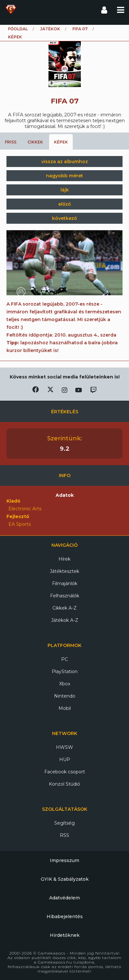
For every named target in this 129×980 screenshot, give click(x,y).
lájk (65, 190)
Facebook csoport (65, 772)
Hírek (64, 559)
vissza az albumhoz (65, 162)
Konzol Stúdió (64, 784)
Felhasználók (65, 596)
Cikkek (35, 142)
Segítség (64, 823)
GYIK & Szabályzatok (65, 879)
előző (64, 204)
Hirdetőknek (65, 935)
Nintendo (65, 696)
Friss (11, 142)
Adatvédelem (64, 898)
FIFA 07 (80, 29)
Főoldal (18, 29)
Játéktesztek (64, 571)
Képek (61, 142)
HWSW (64, 747)
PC (64, 659)
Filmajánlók (65, 583)
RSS (64, 835)
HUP (65, 759)
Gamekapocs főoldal (11, 10)
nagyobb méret (64, 176)
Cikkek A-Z (64, 608)
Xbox (65, 684)
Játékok (50, 29)
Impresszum (64, 860)
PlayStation (65, 671)
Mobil (65, 708)
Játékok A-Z (65, 620)
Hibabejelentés (65, 916)
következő (64, 218)
